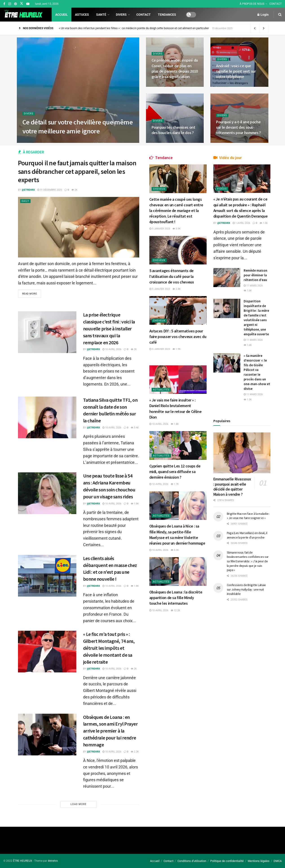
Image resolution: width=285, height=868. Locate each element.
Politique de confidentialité (227, 861)
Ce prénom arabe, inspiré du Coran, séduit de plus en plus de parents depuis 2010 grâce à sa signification (175, 68)
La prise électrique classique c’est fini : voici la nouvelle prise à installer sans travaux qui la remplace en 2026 (109, 328)
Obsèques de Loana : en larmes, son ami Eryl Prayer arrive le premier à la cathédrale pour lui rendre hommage (110, 731)
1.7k (175, 484)
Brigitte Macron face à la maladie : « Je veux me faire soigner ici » (248, 516)
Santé (101, 15)
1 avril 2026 (241, 223)
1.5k (264, 223)
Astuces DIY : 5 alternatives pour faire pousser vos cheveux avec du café (178, 337)
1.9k (177, 349)
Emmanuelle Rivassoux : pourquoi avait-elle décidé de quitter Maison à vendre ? (232, 487)
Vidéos (222, 189)
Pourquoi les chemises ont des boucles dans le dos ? (173, 130)
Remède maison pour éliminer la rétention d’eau (255, 275)
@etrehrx (28, 190)
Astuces (82, 15)
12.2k (175, 610)
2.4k (177, 289)
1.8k (135, 504)
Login (263, 15)
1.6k (248, 291)
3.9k (177, 229)
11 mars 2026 (253, 286)
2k (74, 190)
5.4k (135, 428)
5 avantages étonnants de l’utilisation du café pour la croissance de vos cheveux (172, 276)
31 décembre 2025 (50, 190)
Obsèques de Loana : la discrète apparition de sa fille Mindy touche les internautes (176, 598)
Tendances (167, 15)
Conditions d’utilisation (192, 861)
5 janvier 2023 (160, 229)
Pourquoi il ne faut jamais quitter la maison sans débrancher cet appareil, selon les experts (77, 171)
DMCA (278, 861)
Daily (25, 201)
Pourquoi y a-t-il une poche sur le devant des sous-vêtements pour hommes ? (239, 127)
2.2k (135, 752)
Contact (144, 15)
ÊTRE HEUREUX (23, 861)
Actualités (161, 390)
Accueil (62, 15)
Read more (30, 294)
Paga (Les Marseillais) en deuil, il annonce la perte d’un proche (247, 535)
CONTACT (275, 4)
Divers (121, 15)
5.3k (175, 550)
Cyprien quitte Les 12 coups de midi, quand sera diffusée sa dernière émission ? (175, 472)
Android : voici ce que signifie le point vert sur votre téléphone (236, 71)
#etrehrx (53, 861)
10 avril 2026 (112, 349)
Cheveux (159, 189)
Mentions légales (259, 861)
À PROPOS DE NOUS (252, 4)
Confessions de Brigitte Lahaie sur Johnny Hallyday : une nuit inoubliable (246, 589)
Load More (78, 804)
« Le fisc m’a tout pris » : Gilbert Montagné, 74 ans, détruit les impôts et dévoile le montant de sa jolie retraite (109, 648)
